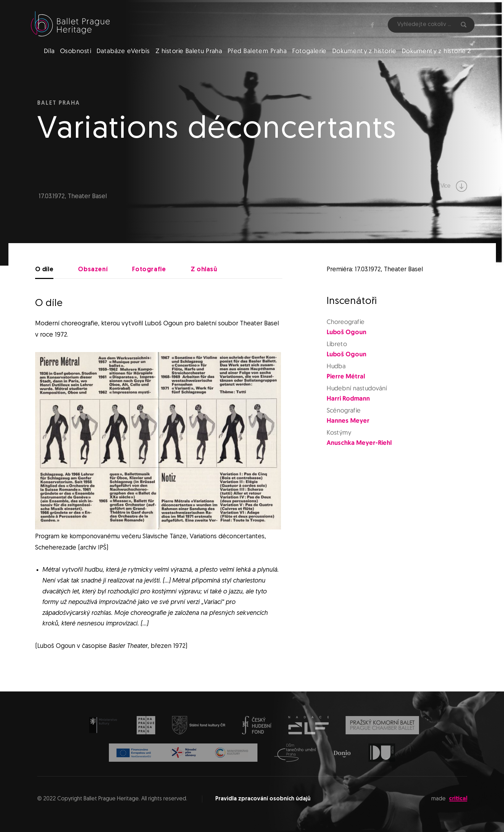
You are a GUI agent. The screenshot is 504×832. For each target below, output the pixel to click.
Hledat (464, 25)
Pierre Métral (346, 376)
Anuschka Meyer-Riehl (359, 443)
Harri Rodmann (348, 399)
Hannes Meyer (348, 421)
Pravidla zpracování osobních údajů (263, 799)
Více (454, 186)
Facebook (372, 25)
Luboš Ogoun (346, 332)
